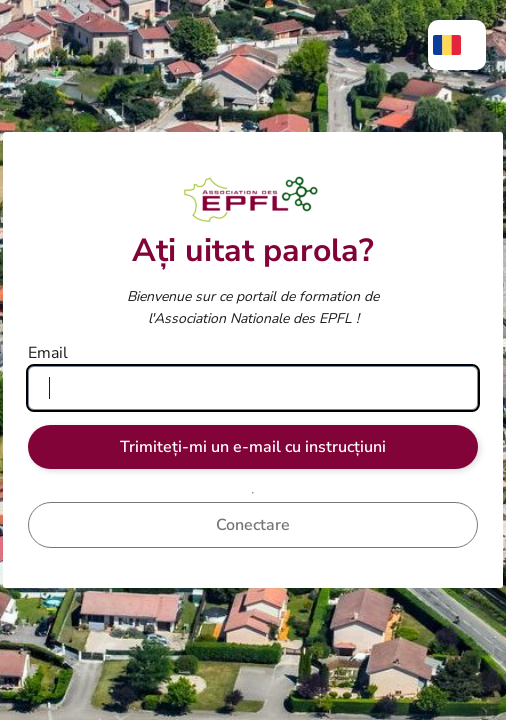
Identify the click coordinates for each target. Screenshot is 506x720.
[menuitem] (457, 45)
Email (48, 353)
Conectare (253, 525)
